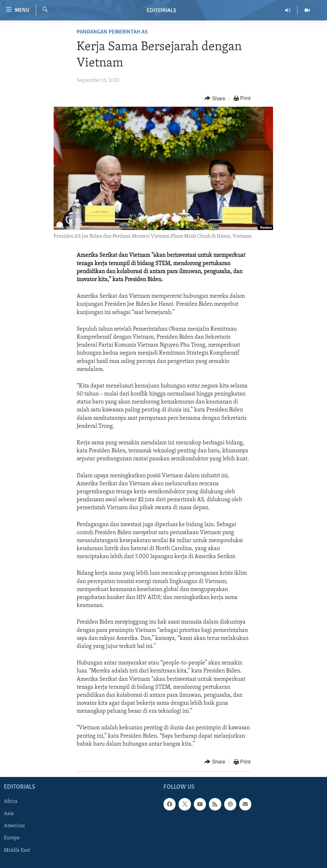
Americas (14, 826)
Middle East (17, 850)
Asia (9, 814)
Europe (12, 838)
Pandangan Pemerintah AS (112, 32)
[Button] (215, 99)
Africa (11, 802)
